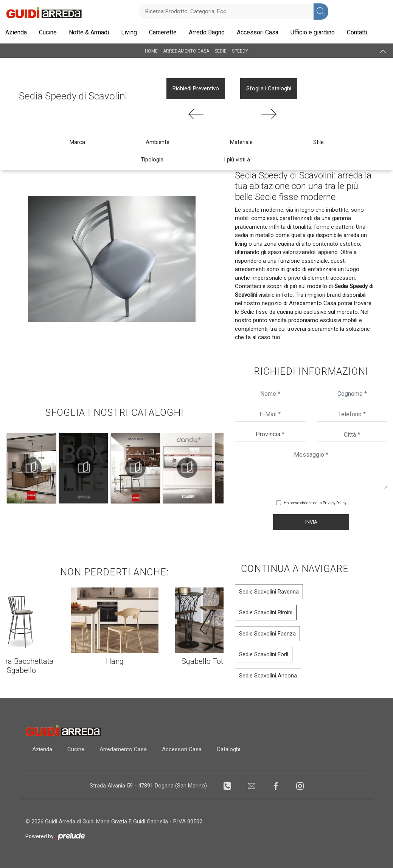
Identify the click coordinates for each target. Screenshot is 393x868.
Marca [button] (77, 142)
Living (129, 32)
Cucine (48, 32)
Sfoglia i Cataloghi (269, 88)
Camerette (163, 32)
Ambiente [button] (158, 142)
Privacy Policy (335, 503)
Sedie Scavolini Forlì (264, 654)
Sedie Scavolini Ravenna (269, 592)
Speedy (240, 51)
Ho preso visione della (315, 503)
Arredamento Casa (186, 51)
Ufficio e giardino (313, 32)
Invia (311, 522)
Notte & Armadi (89, 32)
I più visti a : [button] (238, 160)
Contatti (357, 32)
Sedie (221, 51)
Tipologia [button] (152, 160)
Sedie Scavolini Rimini (266, 612)
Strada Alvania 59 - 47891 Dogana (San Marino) (148, 786)
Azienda (16, 32)
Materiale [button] (241, 142)
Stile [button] (318, 142)
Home (151, 51)
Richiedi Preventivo (196, 88)
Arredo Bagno (207, 32)
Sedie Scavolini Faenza (267, 634)
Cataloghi (235, 749)
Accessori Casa (258, 32)
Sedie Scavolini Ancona (268, 676)
